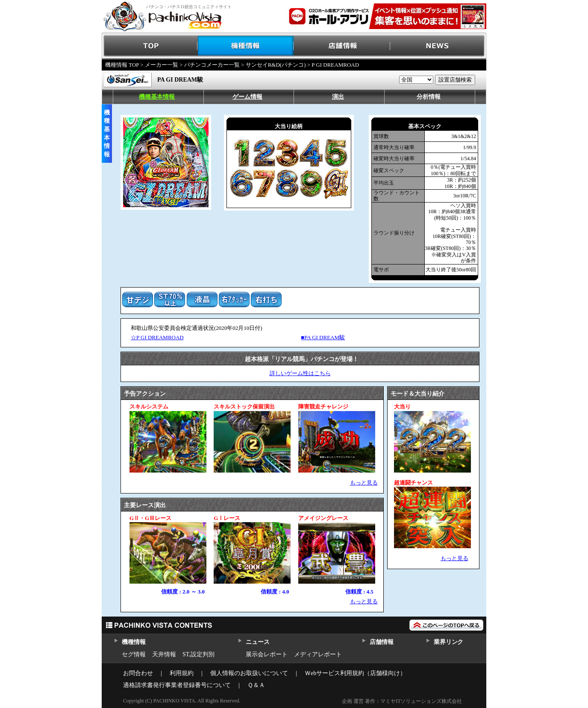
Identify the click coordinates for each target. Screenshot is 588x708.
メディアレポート (318, 654)
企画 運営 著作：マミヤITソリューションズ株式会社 (402, 701)
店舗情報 (342, 46)
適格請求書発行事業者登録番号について (177, 685)
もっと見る (364, 483)
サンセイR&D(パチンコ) (276, 65)
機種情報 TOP (122, 65)
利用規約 (182, 673)
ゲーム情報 (247, 97)
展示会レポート (267, 654)
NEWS (438, 46)
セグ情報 (134, 654)
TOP (150, 46)
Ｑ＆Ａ (256, 685)
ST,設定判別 (198, 654)
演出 (338, 97)
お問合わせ (138, 673)
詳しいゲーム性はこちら (300, 373)
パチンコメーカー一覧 (212, 65)
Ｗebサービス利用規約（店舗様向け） (355, 673)
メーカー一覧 (162, 65)
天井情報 (164, 654)
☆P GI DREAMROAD (157, 337)
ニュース (257, 642)
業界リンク (448, 642)
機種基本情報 (157, 97)
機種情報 (246, 46)
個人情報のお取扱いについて (249, 673)
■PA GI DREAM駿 (323, 337)
